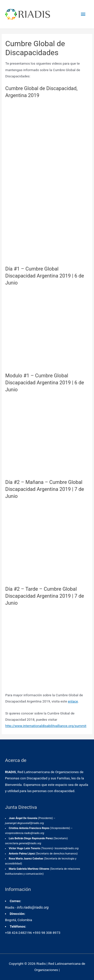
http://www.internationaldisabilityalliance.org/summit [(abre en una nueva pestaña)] (46, 726)
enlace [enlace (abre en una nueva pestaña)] (73, 701)
